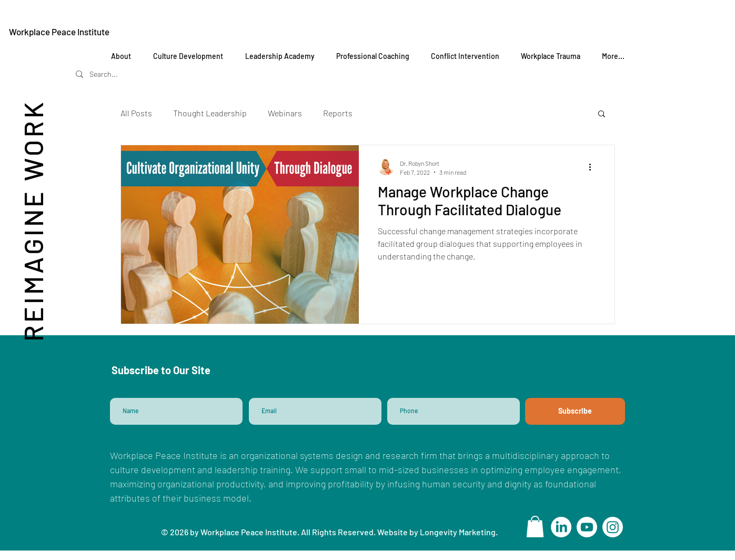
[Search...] (119, 74)
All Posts (136, 113)
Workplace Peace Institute (59, 32)
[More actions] (594, 167)
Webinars (285, 113)
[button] (602, 114)
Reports (338, 113)
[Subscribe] (575, 411)
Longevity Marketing (458, 532)
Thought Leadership (210, 113)
